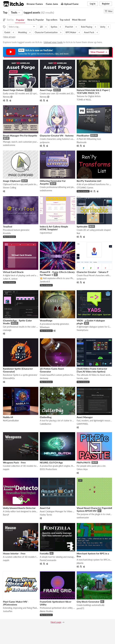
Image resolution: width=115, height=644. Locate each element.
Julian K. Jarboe (10, 279)
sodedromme (9, 145)
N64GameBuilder (11, 421)
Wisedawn (45, 327)
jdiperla (80, 563)
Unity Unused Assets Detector (19, 508)
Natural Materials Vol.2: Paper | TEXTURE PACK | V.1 (93, 91)
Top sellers (52, 20)
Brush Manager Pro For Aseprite (20, 135)
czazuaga (7, 330)
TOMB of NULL (84, 100)
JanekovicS (45, 282)
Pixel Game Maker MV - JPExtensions (16, 603)
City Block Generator (88, 602)
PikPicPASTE (84, 462)
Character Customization (46, 32)
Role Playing (87, 27)
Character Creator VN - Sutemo (57, 135)
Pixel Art (69, 27)
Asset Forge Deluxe (13, 90)
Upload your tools (53, 42)
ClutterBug (46, 417)
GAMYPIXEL (82, 424)
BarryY (6, 515)
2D (41, 27)
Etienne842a (9, 378)
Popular (20, 20)
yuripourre (45, 142)
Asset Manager (85, 417)
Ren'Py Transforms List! (89, 181)
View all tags (9, 37)
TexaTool (8, 226)
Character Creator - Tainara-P (92, 272)
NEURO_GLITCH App (51, 462)
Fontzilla (44, 553)
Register (106, 4)
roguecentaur (46, 233)
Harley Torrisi (46, 515)
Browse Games (35, 4)
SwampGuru (82, 330)
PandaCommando (48, 560)
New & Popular (36, 20)
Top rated (65, 20)
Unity (103, 27)
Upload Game (70, 4)
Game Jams (52, 4)
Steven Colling (10, 188)
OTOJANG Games (85, 188)
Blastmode (82, 142)
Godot (7, 32)
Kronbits (7, 233)
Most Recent (79, 20)
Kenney (6, 97)
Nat (78, 233)
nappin (6, 469)
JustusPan (8, 611)
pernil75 (80, 608)
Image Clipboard (12, 181)
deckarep (44, 378)
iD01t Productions (48, 469)
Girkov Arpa (82, 469)
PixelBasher (83, 135)
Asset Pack (89, 32)
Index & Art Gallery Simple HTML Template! (54, 228)
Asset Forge (46, 90)
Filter (109, 11)
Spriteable (82, 226)
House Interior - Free (14, 553)
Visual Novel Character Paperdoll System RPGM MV (94, 509)
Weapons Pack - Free (14, 462)
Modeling (22, 32)
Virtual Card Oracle (13, 272)
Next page (56, 622)
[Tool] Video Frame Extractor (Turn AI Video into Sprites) (92, 370)
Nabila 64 (8, 417)
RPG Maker (71, 32)
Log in (93, 4)
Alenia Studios (46, 611)
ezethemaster (83, 518)
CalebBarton (46, 424)
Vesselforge (46, 320)
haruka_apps (82, 378)
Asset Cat (45, 508)
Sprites (54, 27)
